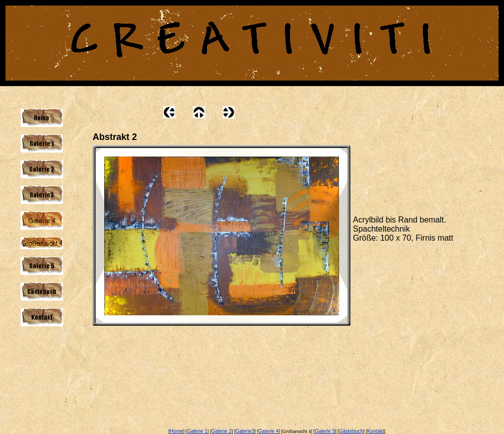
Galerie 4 (269, 431)
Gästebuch (351, 431)
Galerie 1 (197, 431)
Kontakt (376, 431)
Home (176, 431)
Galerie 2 (221, 431)
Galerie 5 (325, 431)
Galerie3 (245, 431)
